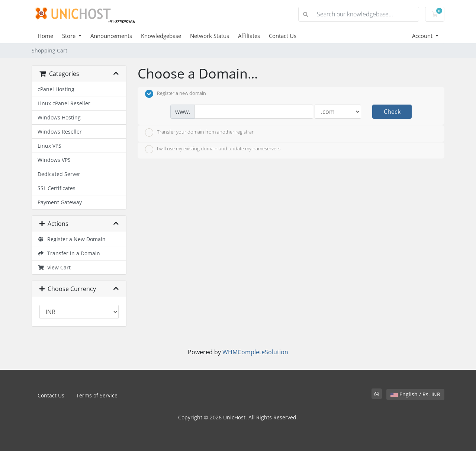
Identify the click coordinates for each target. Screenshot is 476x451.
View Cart (54, 267)
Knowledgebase (161, 36)
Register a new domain (176, 94)
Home (45, 36)
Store (70, 36)
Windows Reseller (60, 132)
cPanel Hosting (56, 89)
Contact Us (283, 36)
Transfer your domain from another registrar (199, 132)
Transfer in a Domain (69, 253)
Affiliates (249, 36)
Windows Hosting (59, 117)
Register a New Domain (72, 239)
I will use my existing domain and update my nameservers (213, 149)
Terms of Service (97, 395)
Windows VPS (54, 160)
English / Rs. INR (415, 394)
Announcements (111, 36)
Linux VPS (49, 146)
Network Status (210, 36)
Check (392, 112)
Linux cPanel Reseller (64, 103)
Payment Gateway (60, 202)
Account (423, 36)
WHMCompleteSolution (255, 352)
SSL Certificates (57, 188)
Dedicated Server (59, 174)
